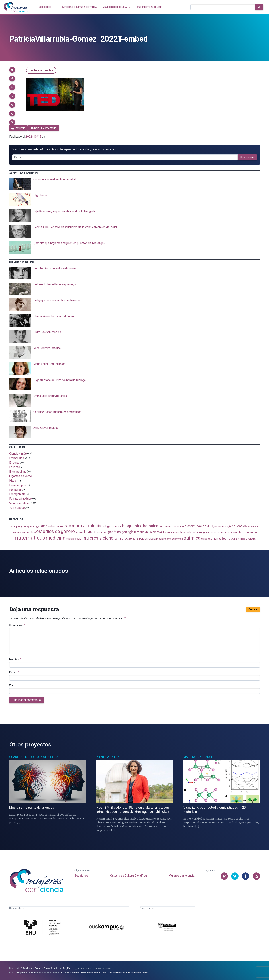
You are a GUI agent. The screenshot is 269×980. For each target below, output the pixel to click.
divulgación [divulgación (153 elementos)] (214, 526)
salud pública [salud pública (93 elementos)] (215, 539)
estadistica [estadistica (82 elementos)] (16, 532)
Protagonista (17, 494)
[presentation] (135, 184)
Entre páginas (18, 471)
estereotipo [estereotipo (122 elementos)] (29, 532)
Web (12, 685)
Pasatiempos (18, 485)
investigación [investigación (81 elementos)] (252, 532)
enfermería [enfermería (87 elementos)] (253, 527)
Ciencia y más (18, 453)
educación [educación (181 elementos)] (239, 526)
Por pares (15, 490)
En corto (14, 463)
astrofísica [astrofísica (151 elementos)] (55, 526)
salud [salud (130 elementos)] (204, 539)
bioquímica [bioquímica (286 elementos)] (132, 526)
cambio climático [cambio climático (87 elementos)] (167, 527)
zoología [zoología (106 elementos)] (251, 539)
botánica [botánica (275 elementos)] (151, 526)
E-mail (14, 672)
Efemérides (17, 458)
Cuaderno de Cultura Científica (34, 757)
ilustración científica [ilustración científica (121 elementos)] (174, 532)
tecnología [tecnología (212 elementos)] (230, 538)
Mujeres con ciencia (181, 876)
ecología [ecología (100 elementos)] (227, 526)
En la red (15, 467)
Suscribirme (247, 157)
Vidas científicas (20, 503)
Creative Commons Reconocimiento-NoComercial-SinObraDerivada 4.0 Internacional (104, 973)
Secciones (81, 876)
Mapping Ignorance (198, 757)
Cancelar (253, 609)
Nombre (15, 659)
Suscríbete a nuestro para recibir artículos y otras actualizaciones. (64, 149)
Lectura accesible (41, 70)
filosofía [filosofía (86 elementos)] (79, 532)
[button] (12, 70)
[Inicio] (16, 7)
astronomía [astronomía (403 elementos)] (74, 526)
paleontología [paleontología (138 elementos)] (147, 539)
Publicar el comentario (27, 700)
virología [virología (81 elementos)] (242, 539)
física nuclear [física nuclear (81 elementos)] (101, 532)
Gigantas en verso (21, 476)
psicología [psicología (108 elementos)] (177, 539)
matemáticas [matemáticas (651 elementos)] (29, 538)
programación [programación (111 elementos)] (164, 539)
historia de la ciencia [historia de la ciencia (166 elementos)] (148, 532)
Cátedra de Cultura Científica (128, 876)
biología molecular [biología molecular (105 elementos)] (112, 526)
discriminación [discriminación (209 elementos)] (195, 526)
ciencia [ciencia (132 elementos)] (179, 526)
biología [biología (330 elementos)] (94, 526)
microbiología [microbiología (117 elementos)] (74, 539)
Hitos (13, 481)
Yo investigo (17, 508)
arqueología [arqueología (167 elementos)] (32, 526)
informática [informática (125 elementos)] (194, 532)
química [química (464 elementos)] (192, 538)
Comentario (17, 625)
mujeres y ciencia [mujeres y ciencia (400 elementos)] (100, 538)
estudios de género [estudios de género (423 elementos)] (56, 531)
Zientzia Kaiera (108, 757)
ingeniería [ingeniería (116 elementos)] (207, 532)
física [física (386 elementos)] (89, 531)
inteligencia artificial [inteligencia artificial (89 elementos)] (223, 532)
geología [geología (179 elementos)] (127, 532)
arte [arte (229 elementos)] (44, 526)
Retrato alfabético (21, 499)
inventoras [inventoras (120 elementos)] (239, 532)
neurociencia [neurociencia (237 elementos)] (128, 538)
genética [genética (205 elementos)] (114, 532)
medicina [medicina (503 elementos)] (55, 538)
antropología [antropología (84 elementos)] (17, 527)
